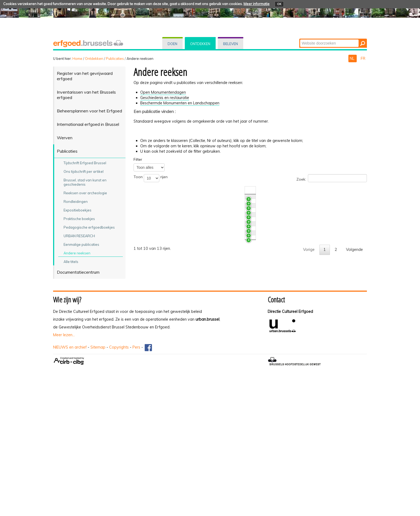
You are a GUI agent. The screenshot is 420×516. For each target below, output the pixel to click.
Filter (138, 159)
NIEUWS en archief (70, 484)
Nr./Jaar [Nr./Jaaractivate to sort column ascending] (310, 190)
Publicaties (115, 58)
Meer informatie (257, 4)
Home (77, 58)
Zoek (300, 39)
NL (353, 58)
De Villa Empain (163, 272)
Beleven (231, 44)
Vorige (309, 412)
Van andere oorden (166, 258)
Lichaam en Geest (165, 314)
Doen (172, 44)
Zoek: (332, 178)
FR (363, 58)
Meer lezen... (64, 471)
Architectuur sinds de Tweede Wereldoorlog (188, 286)
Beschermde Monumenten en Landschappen (180, 103)
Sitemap (98, 484)
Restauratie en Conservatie (173, 199)
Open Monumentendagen (163, 92)
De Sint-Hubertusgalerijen (172, 376)
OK (279, 4)
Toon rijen (151, 178)
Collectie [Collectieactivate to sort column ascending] (253, 190)
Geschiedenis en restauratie (165, 98)
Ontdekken (200, 44)
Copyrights (119, 484)
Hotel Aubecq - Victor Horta (174, 213)
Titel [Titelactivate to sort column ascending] (153, 190)
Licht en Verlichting (165, 301)
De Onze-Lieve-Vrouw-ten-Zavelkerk (181, 329)
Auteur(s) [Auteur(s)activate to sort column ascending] (331, 190)
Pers (136, 484)
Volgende (354, 412)
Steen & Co (159, 244)
